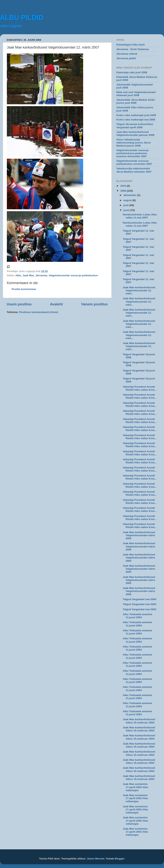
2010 (124, 186)
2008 (124, 191)
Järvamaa (41, 275)
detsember (130, 195)
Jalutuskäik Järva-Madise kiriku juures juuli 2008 (136, 101)
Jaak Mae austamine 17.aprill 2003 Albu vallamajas (135, 787)
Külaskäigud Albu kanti (131, 45)
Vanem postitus (94, 304)
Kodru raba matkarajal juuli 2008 (136, 115)
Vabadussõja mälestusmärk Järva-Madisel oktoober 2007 (134, 170)
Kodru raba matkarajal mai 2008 (136, 120)
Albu (18, 275)
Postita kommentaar (24, 289)
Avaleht (56, 304)
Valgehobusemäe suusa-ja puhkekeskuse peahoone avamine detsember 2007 (132, 153)
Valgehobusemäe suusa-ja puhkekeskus (73, 275)
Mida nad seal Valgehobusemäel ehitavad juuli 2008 (136, 94)
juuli (126, 205)
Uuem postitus (19, 304)
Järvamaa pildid (126, 58)
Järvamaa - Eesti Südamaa (133, 49)
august (128, 200)
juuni (127, 210)
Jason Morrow (96, 859)
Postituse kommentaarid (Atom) (39, 312)
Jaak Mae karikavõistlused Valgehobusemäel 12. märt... (139, 290)
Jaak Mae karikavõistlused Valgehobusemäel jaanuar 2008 (135, 133)
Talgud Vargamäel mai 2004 (139, 599)
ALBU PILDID (22, 18)
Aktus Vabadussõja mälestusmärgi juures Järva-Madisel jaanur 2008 (134, 143)
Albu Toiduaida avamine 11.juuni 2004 (137, 616)
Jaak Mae (28, 275)
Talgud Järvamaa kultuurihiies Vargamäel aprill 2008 (135, 126)
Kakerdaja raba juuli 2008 (132, 72)
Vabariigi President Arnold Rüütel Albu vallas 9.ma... (140, 388)
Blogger (119, 859)
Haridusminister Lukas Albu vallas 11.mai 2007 (140, 216)
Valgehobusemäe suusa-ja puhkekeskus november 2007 (134, 162)
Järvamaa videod (127, 54)
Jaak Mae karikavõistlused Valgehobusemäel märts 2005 (139, 535)
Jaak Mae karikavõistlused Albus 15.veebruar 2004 (139, 721)
